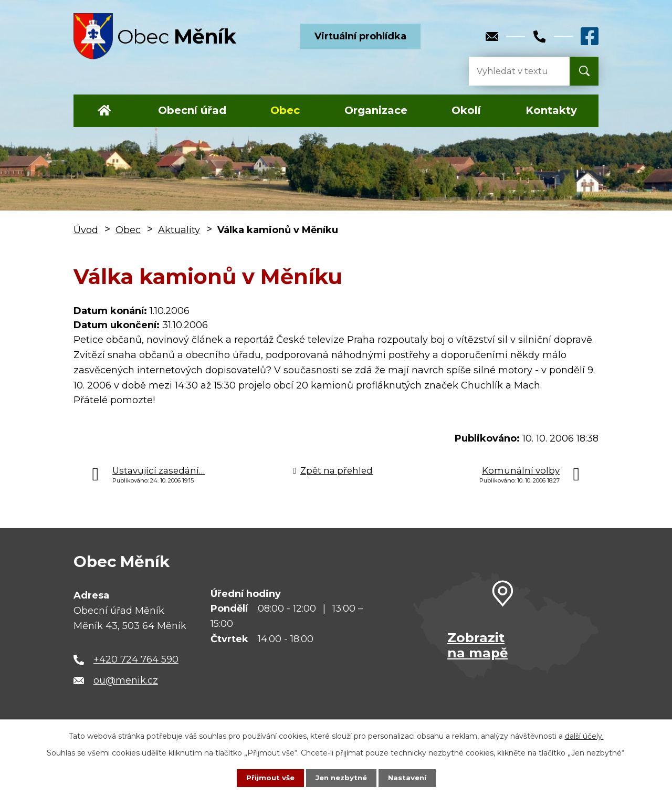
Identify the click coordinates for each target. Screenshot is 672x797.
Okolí (466, 110)
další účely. (584, 736)
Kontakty (551, 110)
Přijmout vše (268, 778)
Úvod (104, 111)
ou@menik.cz (126, 680)
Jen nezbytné (341, 778)
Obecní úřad (192, 110)
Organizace (376, 110)
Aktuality (179, 230)
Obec (285, 110)
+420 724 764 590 (136, 659)
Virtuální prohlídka (360, 36)
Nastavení (409, 778)
